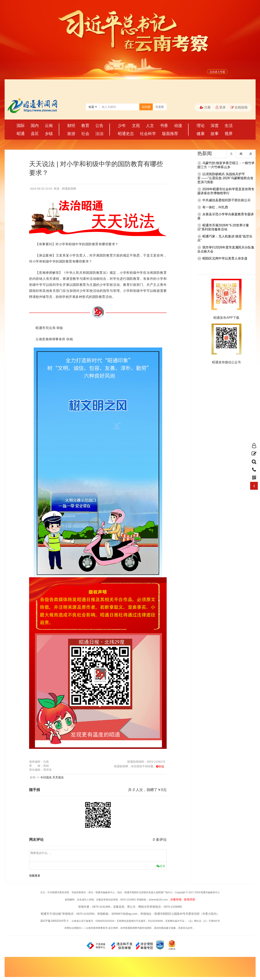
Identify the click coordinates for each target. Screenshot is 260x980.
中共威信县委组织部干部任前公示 (226, 200)
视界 (229, 134)
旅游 (71, 134)
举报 (161, 766)
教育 (85, 126)
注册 (205, 107)
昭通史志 (126, 134)
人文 (150, 126)
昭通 (21, 134)
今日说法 (46, 777)
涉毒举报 (176, 899)
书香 (164, 126)
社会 (85, 134)
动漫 (178, 126)
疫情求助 (190, 899)
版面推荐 (170, 134)
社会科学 (148, 134)
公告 (99, 126)
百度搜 (160, 107)
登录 (221, 107)
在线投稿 (239, 107)
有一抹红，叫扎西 (215, 207)
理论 (201, 126)
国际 (21, 126)
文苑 (136, 126)
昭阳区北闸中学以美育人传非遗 (225, 258)
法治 (99, 134)
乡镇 (49, 134)
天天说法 (58, 777)
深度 (215, 126)
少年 (122, 126)
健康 (201, 134)
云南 (49, 126)
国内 (35, 126)
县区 (35, 134)
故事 (215, 134)
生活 (229, 126)
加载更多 (35, 876)
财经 (71, 126)
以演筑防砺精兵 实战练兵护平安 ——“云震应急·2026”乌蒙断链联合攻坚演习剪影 (225, 178)
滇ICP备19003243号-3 (54, 921)
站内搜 (146, 107)
